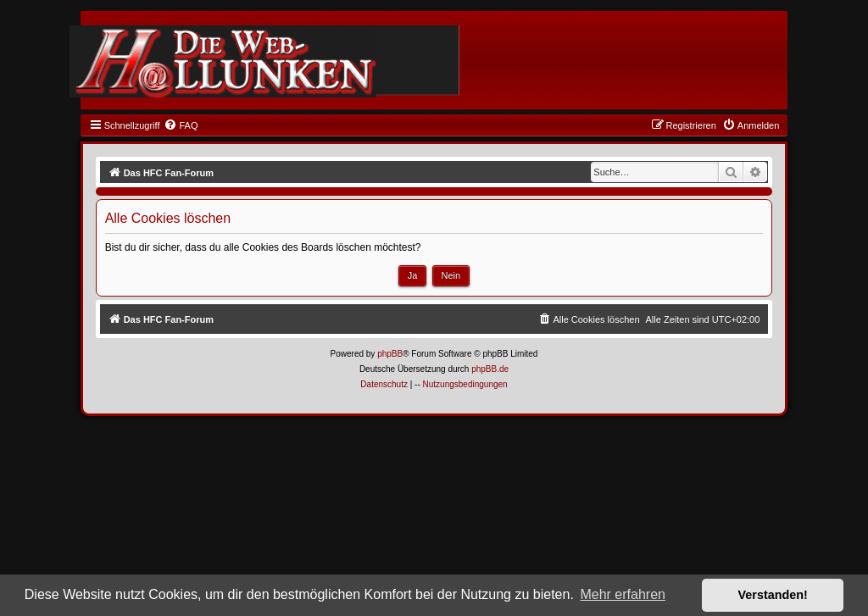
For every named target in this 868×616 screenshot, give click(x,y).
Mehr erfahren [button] (623, 594)
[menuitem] (181, 125)
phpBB (390, 354)
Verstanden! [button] (773, 595)
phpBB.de (490, 369)
